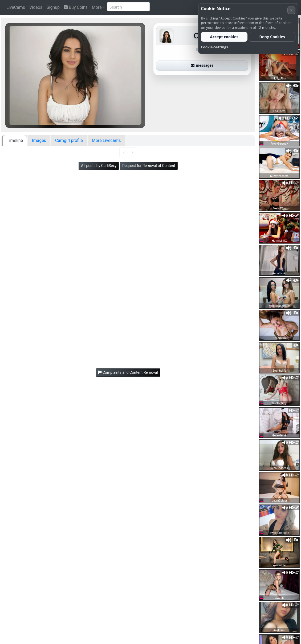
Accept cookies (224, 37)
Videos (36, 7)
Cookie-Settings (214, 47)
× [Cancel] (291, 10)
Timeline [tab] (15, 140)
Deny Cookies (272, 37)
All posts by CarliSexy (99, 166)
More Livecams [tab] (106, 140)
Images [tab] (39, 140)
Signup (53, 7)
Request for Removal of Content (149, 166)
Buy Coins (76, 7)
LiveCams (16, 7)
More (97, 7)
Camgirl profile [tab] (69, 140)
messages (202, 65)
